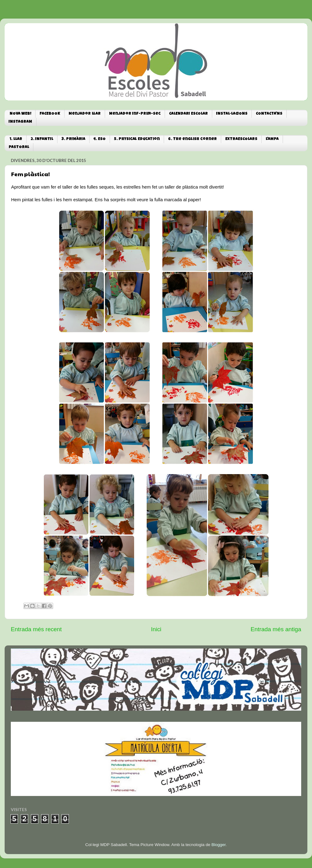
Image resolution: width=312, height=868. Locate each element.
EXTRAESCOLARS (241, 139)
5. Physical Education (137, 139)
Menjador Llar (85, 114)
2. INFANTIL (42, 139)
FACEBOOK (50, 114)
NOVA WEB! (20, 114)
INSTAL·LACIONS (232, 114)
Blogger (218, 845)
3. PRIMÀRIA (73, 139)
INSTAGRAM (20, 122)
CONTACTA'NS (269, 114)
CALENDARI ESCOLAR (188, 114)
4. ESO (100, 139)
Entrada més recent (36, 629)
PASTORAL (19, 147)
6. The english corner (192, 139)
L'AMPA (272, 139)
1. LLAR (16, 139)
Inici (156, 629)
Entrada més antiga (276, 629)
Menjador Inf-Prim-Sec (135, 114)
